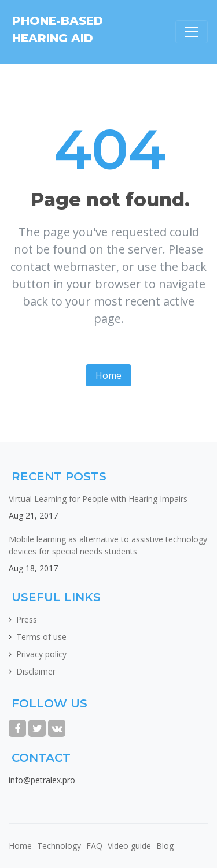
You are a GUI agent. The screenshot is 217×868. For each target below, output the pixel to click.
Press (27, 619)
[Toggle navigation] (192, 32)
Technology (59, 846)
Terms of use (41, 637)
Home (108, 375)
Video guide (129, 846)
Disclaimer (36, 671)
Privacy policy (41, 654)
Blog (165, 846)
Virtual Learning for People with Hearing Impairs (98, 499)
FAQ (94, 846)
